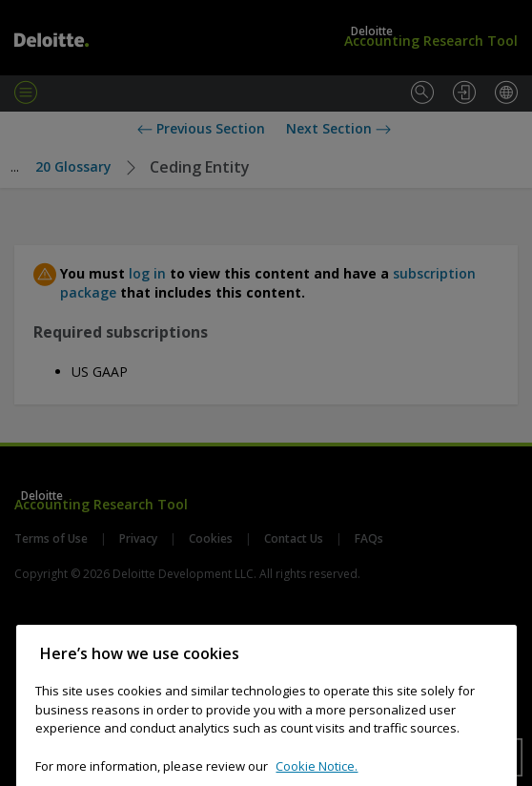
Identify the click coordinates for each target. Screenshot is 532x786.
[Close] (493, 665)
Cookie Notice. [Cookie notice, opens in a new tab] (317, 777)
